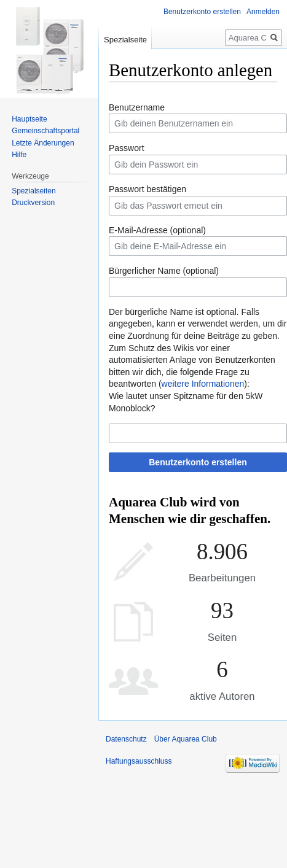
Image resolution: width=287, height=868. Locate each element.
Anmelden (263, 12)
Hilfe (19, 155)
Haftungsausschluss (139, 761)
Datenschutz (126, 739)
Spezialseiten (33, 191)
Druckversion (33, 203)
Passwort (127, 148)
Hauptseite (29, 119)
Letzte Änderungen (43, 143)
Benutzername (137, 107)
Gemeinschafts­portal (45, 131)
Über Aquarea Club (186, 739)
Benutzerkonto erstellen (198, 462)
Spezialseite (125, 40)
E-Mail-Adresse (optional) (157, 230)
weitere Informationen (203, 384)
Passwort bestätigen (147, 189)
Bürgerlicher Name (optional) (164, 271)
